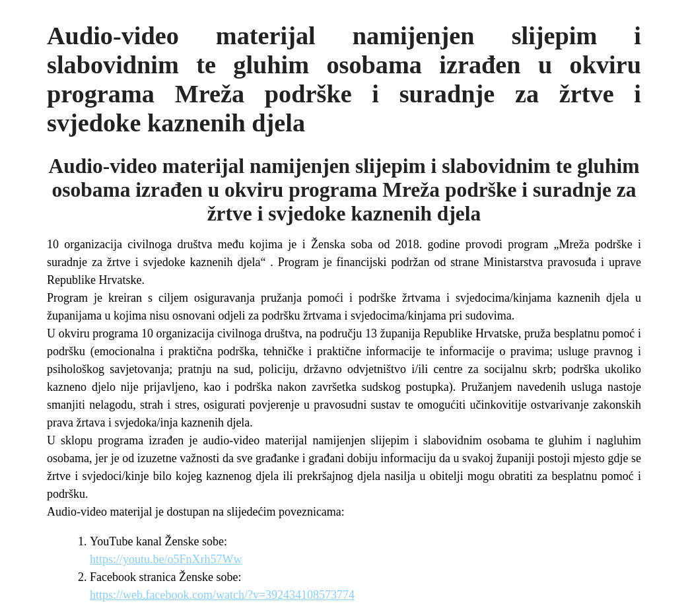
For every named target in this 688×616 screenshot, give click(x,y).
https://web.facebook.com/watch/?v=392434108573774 (222, 595)
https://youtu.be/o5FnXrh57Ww (166, 559)
